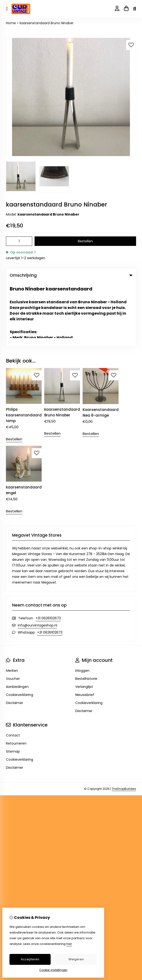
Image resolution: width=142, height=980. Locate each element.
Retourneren (16, 679)
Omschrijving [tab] (71, 275)
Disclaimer (15, 639)
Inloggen (82, 607)
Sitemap (13, 687)
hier (69, 944)
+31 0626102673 (48, 554)
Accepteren (30, 959)
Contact (13, 671)
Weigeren (76, 959)
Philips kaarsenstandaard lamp (24, 351)
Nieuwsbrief (85, 631)
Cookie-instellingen (53, 970)
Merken (12, 607)
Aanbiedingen (17, 623)
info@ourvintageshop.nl (37, 561)
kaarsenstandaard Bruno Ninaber (47, 23)
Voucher (13, 615)
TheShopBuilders (124, 725)
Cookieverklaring (20, 631)
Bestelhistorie (86, 615)
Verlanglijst (84, 623)
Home (11, 23)
